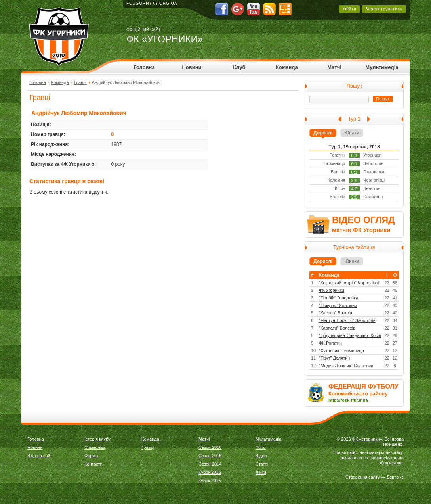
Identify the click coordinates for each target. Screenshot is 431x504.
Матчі (334, 67)
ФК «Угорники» (367, 439)
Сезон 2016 (210, 447)
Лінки (261, 472)
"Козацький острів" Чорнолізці (349, 283)
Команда (287, 67)
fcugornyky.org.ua (152, 3)
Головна (144, 67)
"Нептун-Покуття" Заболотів (347, 320)
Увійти (349, 9)
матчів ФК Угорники (361, 230)
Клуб (239, 67)
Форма (91, 456)
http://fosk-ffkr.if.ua (348, 400)
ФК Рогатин (330, 343)
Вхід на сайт (40, 456)
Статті (262, 464)
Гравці (80, 82)
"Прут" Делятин (334, 358)
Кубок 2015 (210, 481)
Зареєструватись (384, 9)
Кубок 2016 (210, 472)
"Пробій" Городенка (339, 298)
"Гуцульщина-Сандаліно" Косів (350, 335)
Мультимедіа (382, 67)
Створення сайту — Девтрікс (375, 477)
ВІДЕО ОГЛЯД (363, 220)
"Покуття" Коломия (338, 305)
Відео (261, 456)
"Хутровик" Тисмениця (341, 351)
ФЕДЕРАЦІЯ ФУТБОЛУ (363, 386)
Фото (260, 447)
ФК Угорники (332, 290)
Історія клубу (97, 439)
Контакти (93, 464)
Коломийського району (358, 394)
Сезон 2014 (210, 464)
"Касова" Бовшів (335, 313)
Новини (192, 67)
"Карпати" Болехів (337, 328)
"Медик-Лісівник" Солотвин (346, 366)
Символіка (95, 447)
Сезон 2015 (210, 456)
